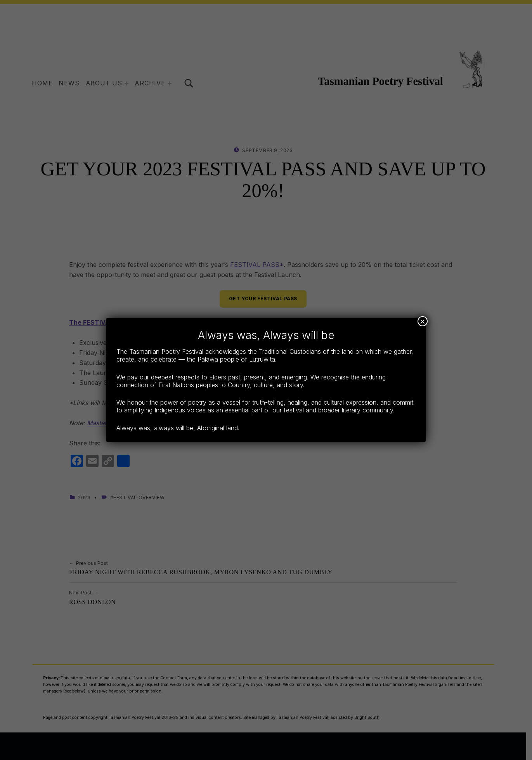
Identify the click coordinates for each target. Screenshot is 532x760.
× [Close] (423, 321)
